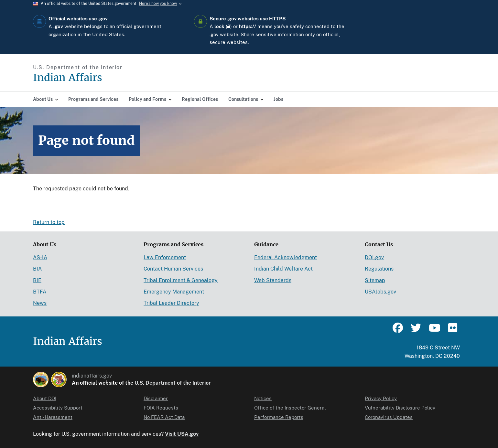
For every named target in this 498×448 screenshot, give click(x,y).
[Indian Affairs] (104, 78)
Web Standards (273, 280)
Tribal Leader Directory (171, 303)
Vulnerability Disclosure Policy (400, 408)
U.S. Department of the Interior (173, 383)
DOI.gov (374, 257)
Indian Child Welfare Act (283, 269)
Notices (263, 398)
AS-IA (40, 257)
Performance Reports (279, 417)
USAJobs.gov (380, 292)
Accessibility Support (58, 408)
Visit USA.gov (182, 434)
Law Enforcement (165, 257)
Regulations (379, 269)
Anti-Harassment (53, 417)
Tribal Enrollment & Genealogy (181, 280)
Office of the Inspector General (290, 408)
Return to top (49, 222)
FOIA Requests (161, 408)
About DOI (45, 398)
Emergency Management (174, 292)
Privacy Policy (381, 398)
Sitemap (375, 280)
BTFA (40, 292)
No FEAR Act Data (164, 417)
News (40, 303)
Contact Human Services (173, 269)
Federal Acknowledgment (286, 257)
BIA (37, 269)
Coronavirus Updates (389, 417)
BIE (37, 280)
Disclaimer (156, 398)
